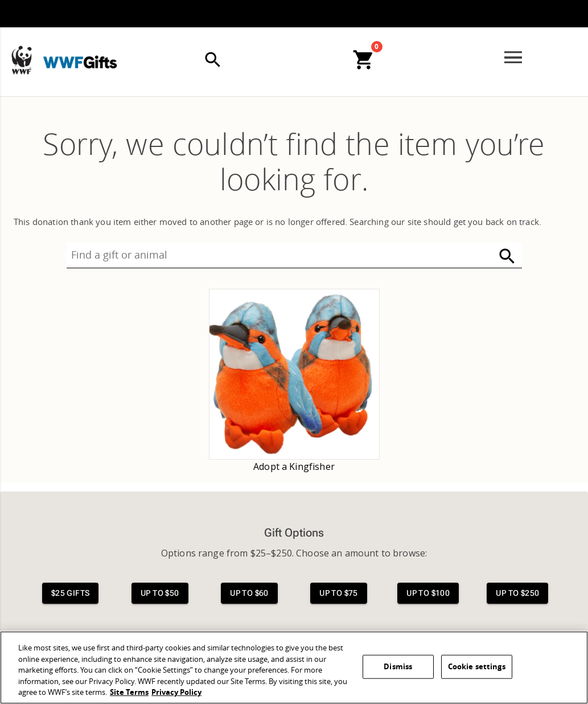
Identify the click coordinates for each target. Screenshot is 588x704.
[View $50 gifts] (160, 593)
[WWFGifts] (60, 39)
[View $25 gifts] (71, 593)
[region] (294, 668)
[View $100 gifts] (428, 593)
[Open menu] (513, 58)
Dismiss (398, 667)
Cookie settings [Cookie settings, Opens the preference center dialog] (477, 667)
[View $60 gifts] (249, 593)
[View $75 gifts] (339, 593)
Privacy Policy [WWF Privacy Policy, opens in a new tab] (176, 692)
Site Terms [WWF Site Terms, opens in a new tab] (129, 692)
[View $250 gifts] (517, 593)
